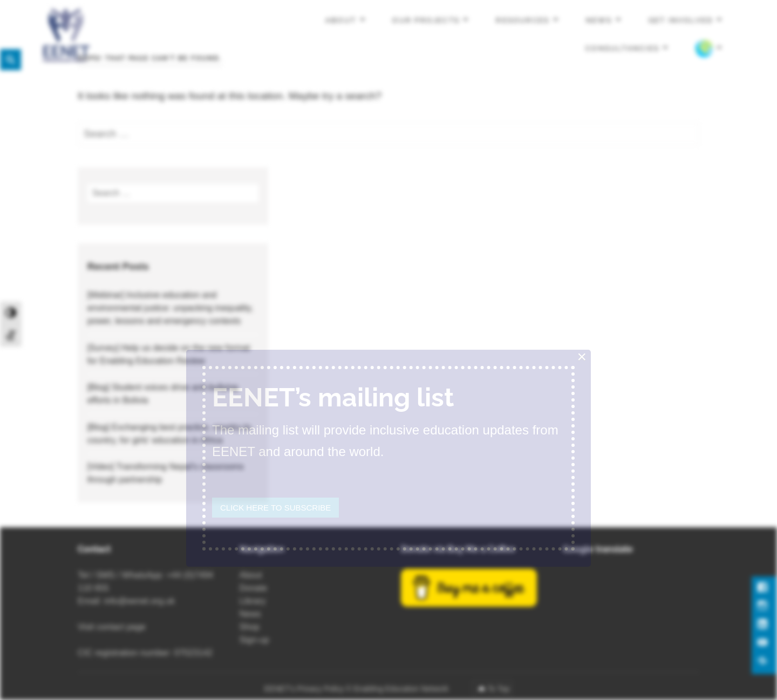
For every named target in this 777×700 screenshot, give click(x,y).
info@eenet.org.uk (139, 601)
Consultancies (622, 48)
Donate (254, 588)
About (341, 20)
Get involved (681, 20)
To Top (498, 689)
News (599, 20)
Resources (523, 20)
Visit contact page (112, 627)
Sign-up (254, 640)
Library (253, 601)
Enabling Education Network (402, 689)
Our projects (426, 20)
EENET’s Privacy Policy (304, 689)
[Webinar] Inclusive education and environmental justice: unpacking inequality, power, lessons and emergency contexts (170, 308)
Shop (250, 627)
